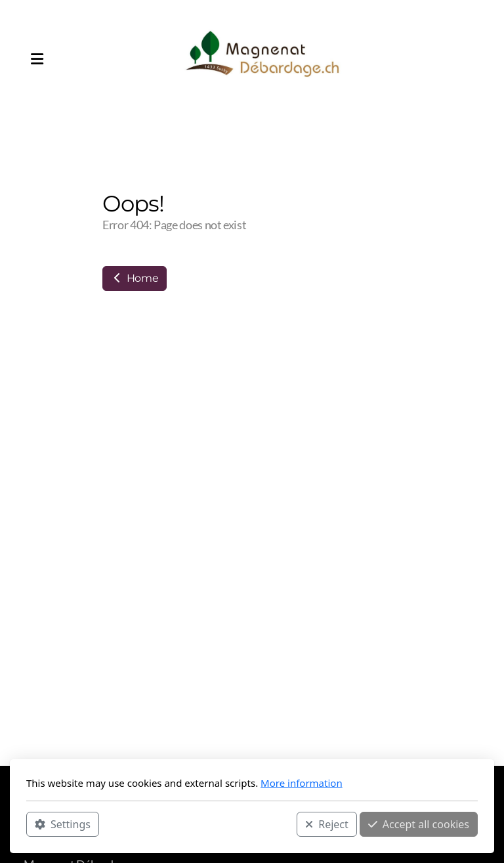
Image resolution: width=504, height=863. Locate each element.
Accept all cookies (419, 824)
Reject (327, 824)
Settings (63, 824)
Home (135, 278)
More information (302, 783)
